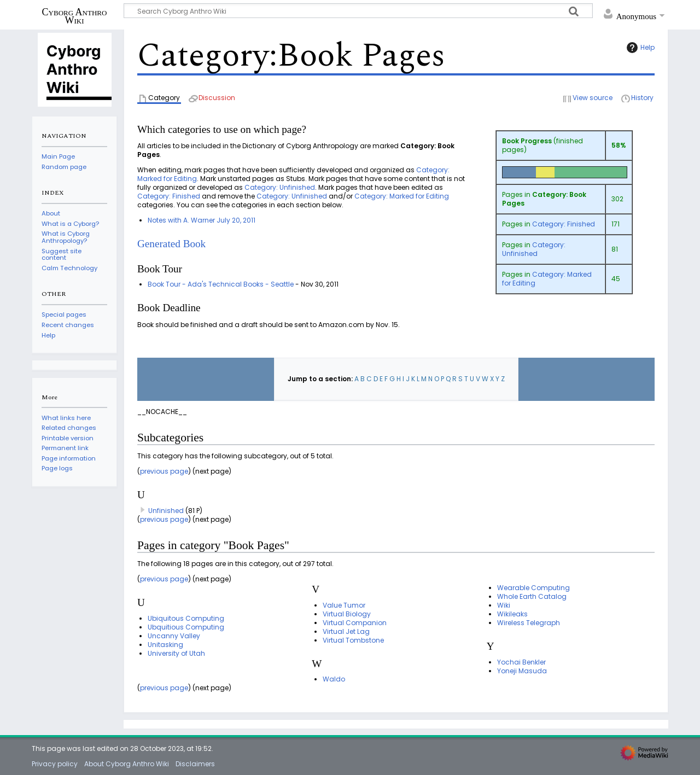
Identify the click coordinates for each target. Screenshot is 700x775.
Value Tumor (344, 605)
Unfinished (166, 511)
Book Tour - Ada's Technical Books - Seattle (221, 284)
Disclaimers (195, 764)
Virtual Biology (347, 614)
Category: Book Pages (544, 199)
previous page (164, 471)
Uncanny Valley (174, 636)
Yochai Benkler (521, 662)
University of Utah (176, 653)
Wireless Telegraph (529, 623)
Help (639, 48)
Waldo (334, 679)
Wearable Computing (533, 588)
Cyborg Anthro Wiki (75, 16)
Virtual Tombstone (353, 640)
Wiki (504, 605)
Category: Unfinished (534, 249)
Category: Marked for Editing (547, 279)
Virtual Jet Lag (346, 631)
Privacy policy (55, 764)
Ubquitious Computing (186, 627)
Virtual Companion (355, 623)
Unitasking (165, 645)
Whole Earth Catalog (532, 596)
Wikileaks (512, 614)
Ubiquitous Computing (186, 618)
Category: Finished (564, 224)
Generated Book (171, 244)
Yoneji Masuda (522, 671)
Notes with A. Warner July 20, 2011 (202, 220)
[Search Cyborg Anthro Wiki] (358, 11)
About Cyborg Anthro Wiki (127, 764)
